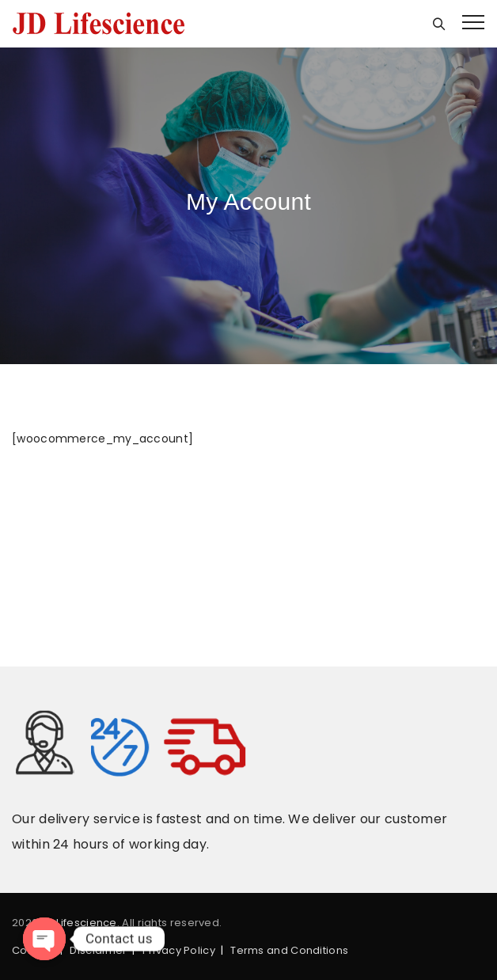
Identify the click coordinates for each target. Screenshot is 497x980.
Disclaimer (98, 950)
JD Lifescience (79, 923)
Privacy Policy (179, 950)
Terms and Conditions (289, 950)
